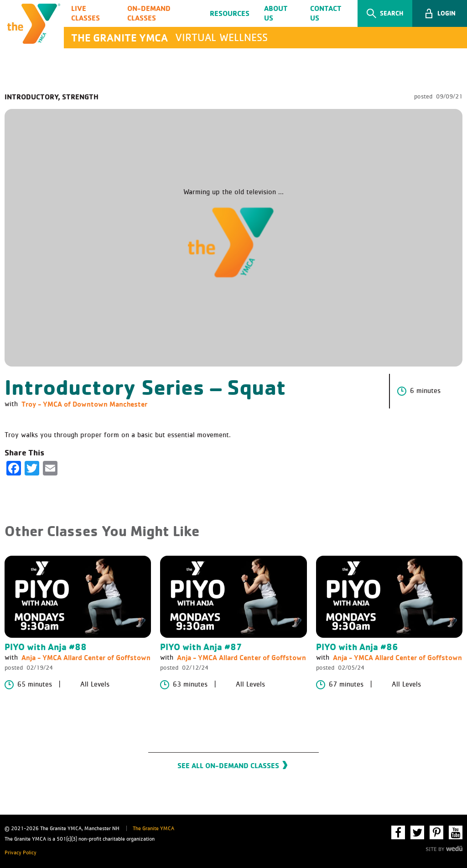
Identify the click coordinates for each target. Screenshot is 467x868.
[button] (440, 13)
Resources (230, 13)
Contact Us (326, 13)
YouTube (456, 832)
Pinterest (436, 832)
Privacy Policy (21, 853)
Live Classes (86, 13)
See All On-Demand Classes (228, 765)
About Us (276, 13)
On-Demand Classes (149, 13)
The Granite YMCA (153, 829)
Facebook (398, 832)
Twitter (417, 832)
